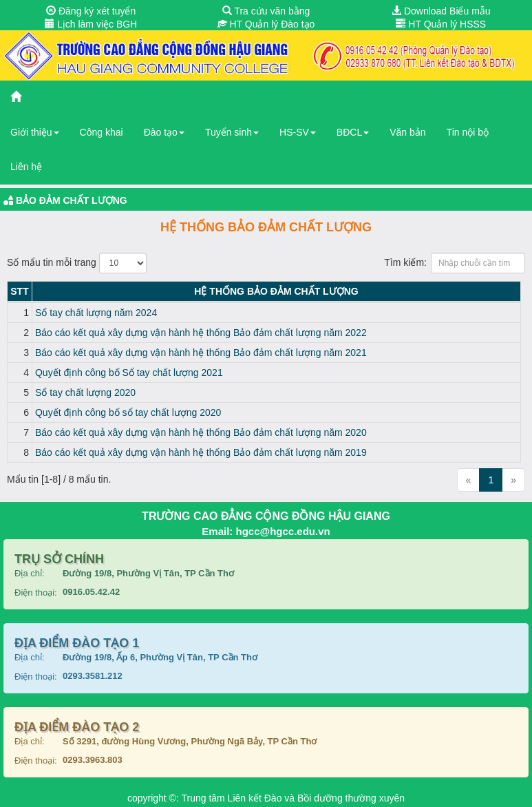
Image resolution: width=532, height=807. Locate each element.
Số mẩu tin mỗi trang (77, 263)
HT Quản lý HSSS (441, 24)
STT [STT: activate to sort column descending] (19, 291)
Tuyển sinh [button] (232, 132)
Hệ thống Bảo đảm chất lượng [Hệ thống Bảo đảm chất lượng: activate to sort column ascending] (276, 291)
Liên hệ (26, 167)
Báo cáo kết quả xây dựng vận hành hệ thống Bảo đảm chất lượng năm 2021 (201, 353)
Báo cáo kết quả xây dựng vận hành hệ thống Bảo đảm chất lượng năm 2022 (201, 333)
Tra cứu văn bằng (266, 11)
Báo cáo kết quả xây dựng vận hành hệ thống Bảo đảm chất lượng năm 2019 (201, 452)
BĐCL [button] (353, 132)
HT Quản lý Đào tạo (266, 24)
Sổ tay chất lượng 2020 (85, 392)
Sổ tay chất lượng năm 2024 (96, 313)
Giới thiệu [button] (35, 132)
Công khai (102, 132)
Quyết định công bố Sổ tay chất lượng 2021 (129, 373)
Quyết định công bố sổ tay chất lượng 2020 (128, 412)
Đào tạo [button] (164, 132)
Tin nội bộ (468, 132)
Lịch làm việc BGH (91, 24)
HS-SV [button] (298, 132)
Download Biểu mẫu (441, 11)
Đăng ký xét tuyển (91, 11)
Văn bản (407, 132)
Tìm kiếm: (455, 263)
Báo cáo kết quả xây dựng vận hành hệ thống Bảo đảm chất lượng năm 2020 (201, 432)
